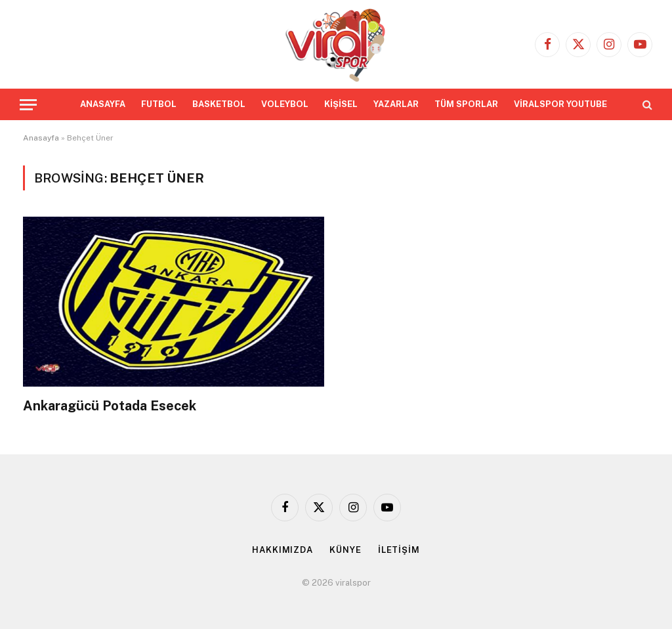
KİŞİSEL (341, 104)
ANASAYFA (103, 104)
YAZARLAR (396, 104)
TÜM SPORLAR (466, 104)
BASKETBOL (219, 104)
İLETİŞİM (399, 550)
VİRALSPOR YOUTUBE (560, 104)
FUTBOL (159, 104)
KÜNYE (346, 550)
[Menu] (28, 105)
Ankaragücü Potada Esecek (110, 406)
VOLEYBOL (285, 104)
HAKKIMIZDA (283, 550)
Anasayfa (41, 138)
